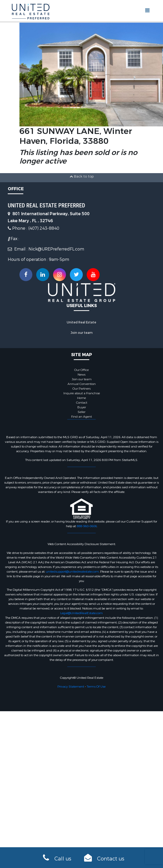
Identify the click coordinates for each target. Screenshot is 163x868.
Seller (82, 412)
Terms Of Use (96, 687)
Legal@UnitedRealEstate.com (82, 613)
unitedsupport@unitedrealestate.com (72, 572)
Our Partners (82, 389)
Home (82, 398)
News (82, 375)
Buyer (82, 407)
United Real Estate (82, 322)
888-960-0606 (87, 526)
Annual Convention (82, 384)
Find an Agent (82, 417)
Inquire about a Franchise (82, 393)
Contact (82, 403)
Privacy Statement (71, 687)
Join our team (82, 333)
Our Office (82, 370)
